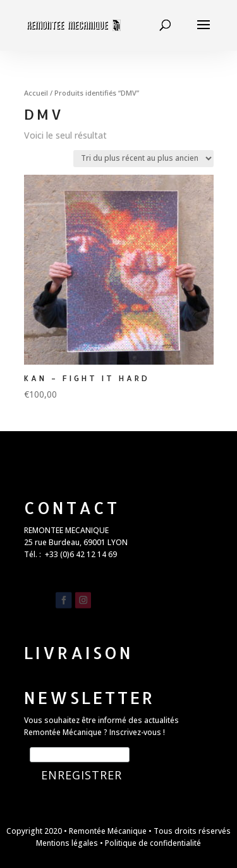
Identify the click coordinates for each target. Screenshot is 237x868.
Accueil (36, 93)
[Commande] (143, 159)
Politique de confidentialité (153, 843)
